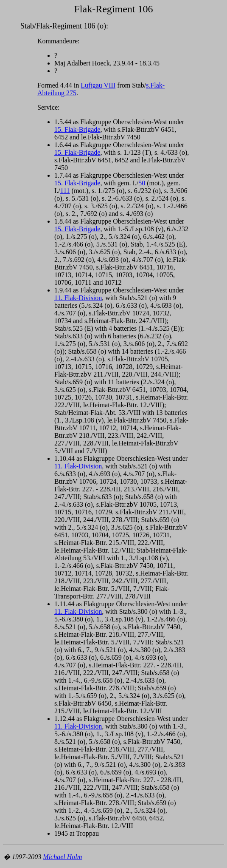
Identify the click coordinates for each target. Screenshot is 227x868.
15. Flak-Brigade (77, 129)
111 (65, 191)
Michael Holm (62, 857)
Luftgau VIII (98, 85)
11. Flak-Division (78, 298)
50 (142, 183)
